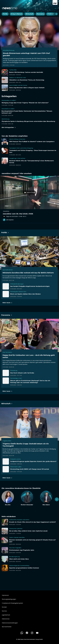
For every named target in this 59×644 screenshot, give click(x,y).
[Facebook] (27, 633)
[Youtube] (37, 633)
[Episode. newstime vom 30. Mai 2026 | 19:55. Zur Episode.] (29, 197)
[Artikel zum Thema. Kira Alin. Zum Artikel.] (10, 498)
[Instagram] (32, 633)
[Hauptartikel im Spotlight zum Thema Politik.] (5, 233)
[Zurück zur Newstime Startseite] (9, 8)
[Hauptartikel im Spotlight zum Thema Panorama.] (7, 315)
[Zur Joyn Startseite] (55, 2)
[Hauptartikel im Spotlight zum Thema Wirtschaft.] (7, 404)
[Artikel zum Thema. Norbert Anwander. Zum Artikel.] (30, 498)
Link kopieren (8, 220)
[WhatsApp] (22, 633)
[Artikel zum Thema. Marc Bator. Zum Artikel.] (49, 498)
